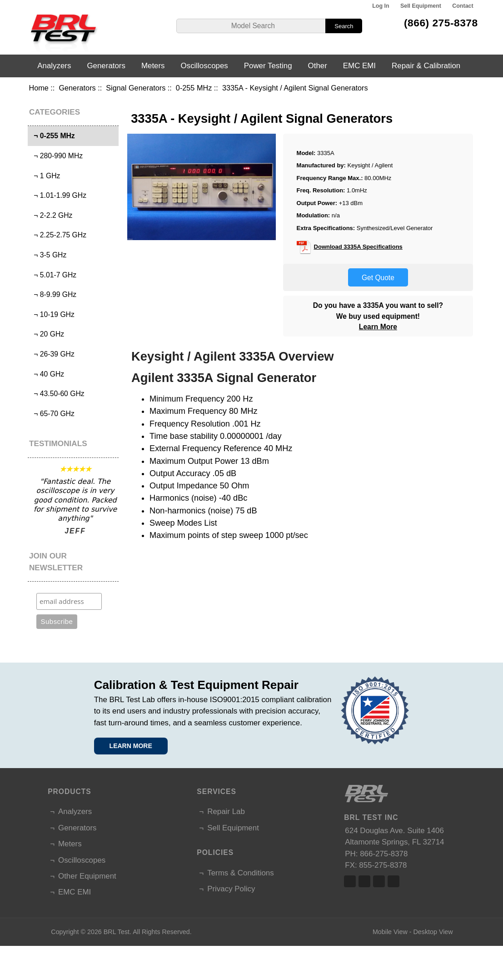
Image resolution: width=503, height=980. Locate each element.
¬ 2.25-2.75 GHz (58, 235)
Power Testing (268, 66)
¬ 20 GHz (47, 334)
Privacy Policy (231, 889)
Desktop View (433, 932)
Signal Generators (136, 88)
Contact (463, 6)
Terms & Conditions (240, 873)
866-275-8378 (384, 854)
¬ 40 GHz (47, 374)
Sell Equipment (421, 6)
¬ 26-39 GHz (52, 354)
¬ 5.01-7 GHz (53, 275)
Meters (153, 66)
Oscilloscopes (204, 66)
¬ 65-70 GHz (52, 414)
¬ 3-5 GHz (48, 255)
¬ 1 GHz (45, 176)
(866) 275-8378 (441, 23)
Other (318, 66)
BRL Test (117, 932)
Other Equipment (87, 876)
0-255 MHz (194, 88)
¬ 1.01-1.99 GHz (58, 195)
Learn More (378, 327)
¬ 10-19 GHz (52, 314)
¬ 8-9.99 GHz (53, 294)
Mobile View (390, 932)
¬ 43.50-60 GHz (57, 394)
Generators (77, 88)
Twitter (364, 881)
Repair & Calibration (426, 66)
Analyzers (54, 66)
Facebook (350, 881)
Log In (381, 6)
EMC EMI (359, 66)
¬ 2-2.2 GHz (51, 215)
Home (38, 88)
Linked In (379, 881)
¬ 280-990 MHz (57, 156)
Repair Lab (226, 812)
